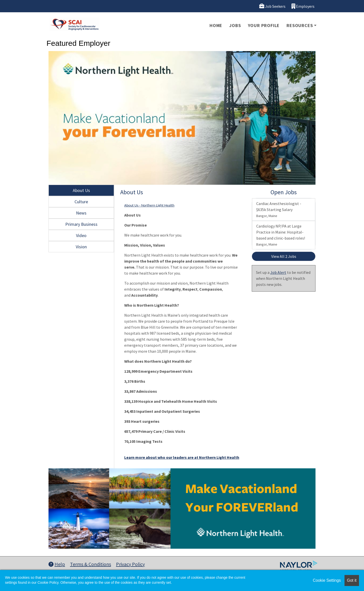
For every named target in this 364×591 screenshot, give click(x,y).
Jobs (235, 25)
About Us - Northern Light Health (149, 205)
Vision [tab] (81, 247)
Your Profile (264, 25)
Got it (352, 580)
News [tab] (81, 213)
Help (57, 564)
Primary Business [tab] (81, 224)
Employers (303, 6)
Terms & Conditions (90, 564)
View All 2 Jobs (284, 256)
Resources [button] (300, 25)
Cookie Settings (327, 580)
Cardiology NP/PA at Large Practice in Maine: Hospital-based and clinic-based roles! (281, 235)
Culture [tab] (81, 202)
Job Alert (278, 272)
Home (216, 25)
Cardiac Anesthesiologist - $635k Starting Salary (279, 210)
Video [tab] (81, 235)
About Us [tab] (81, 190)
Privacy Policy (130, 564)
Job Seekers (272, 6)
